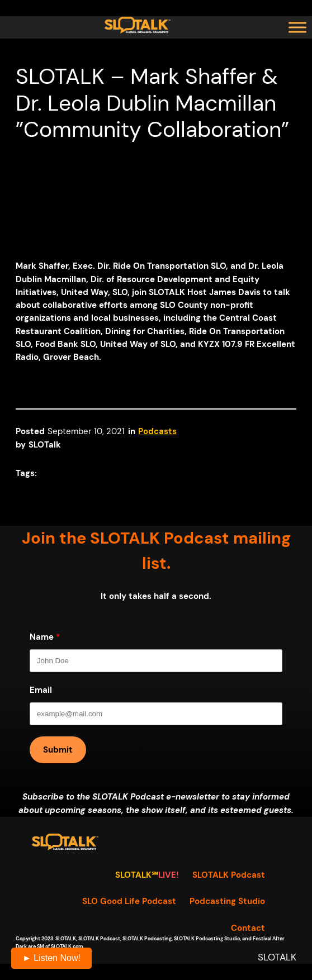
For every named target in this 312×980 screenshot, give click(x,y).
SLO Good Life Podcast (129, 901)
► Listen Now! (51, 958)
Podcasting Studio (227, 901)
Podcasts (157, 432)
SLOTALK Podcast (229, 875)
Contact (248, 928)
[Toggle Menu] (297, 27)
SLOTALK (277, 957)
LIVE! (169, 875)
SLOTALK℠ (137, 875)
